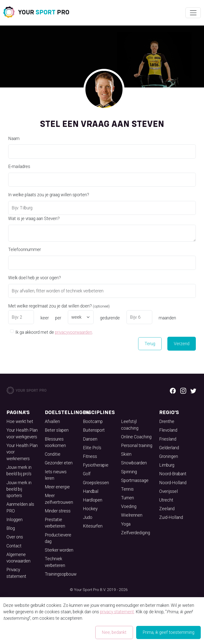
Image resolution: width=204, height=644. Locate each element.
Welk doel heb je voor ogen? (35, 278)
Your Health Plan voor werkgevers (22, 433)
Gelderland (169, 448)
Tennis (127, 489)
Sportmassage (135, 480)
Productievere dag (58, 538)
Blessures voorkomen (55, 442)
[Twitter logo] (193, 390)
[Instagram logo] (183, 390)
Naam (14, 139)
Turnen (127, 498)
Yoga (126, 524)
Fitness (90, 456)
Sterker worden (59, 550)
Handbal (91, 491)
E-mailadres (19, 167)
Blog (11, 528)
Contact (14, 546)
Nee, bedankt (114, 632)
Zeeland (167, 509)
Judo (88, 517)
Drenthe (167, 421)
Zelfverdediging (136, 533)
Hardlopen (93, 500)
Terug (150, 344)
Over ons (15, 537)
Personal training (137, 446)
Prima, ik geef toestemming (168, 632)
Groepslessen (96, 483)
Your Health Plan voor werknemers (22, 452)
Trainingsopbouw (61, 574)
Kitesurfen (93, 526)
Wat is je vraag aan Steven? (34, 219)
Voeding (129, 506)
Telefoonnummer (25, 250)
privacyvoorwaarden (74, 332)
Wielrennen (132, 515)
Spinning (129, 472)
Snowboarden (134, 463)
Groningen (169, 456)
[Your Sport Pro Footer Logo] (27, 390)
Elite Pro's (92, 448)
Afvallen (52, 421)
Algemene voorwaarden (18, 558)
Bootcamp (93, 421)
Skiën (126, 454)
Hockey (90, 509)
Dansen (90, 439)
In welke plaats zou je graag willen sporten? (49, 195)
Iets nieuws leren (56, 475)
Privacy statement (16, 573)
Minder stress (58, 511)
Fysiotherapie (96, 465)
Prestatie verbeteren (55, 523)
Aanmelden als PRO (20, 507)
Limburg (167, 465)
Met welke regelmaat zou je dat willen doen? (59, 306)
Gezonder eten (59, 463)
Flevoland (168, 430)
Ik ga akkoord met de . (54, 332)
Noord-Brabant (173, 474)
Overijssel (168, 491)
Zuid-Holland (171, 517)
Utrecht (166, 500)
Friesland (168, 439)
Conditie (53, 454)
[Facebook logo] (173, 390)
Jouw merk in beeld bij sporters (19, 489)
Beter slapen (57, 430)
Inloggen (14, 520)
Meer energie (57, 487)
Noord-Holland (173, 483)
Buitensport (94, 430)
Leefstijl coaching (130, 425)
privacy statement (117, 612)
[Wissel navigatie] (193, 13)
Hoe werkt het (20, 421)
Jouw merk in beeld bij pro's (19, 471)
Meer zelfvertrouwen (59, 499)
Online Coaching (136, 437)
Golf (87, 474)
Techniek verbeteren (55, 562)
